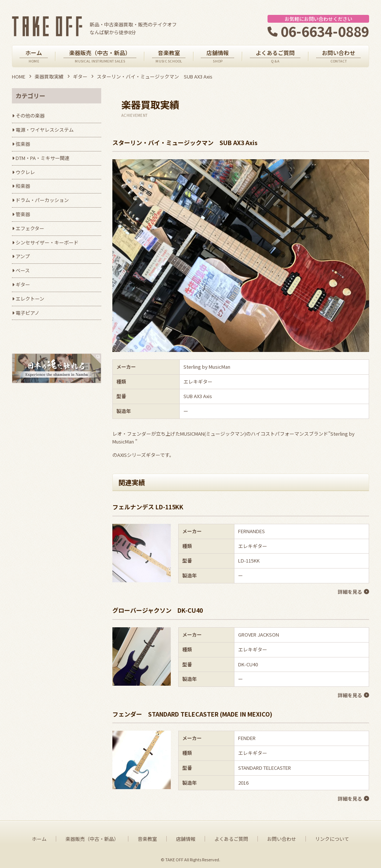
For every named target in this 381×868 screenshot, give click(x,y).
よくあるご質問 (231, 836)
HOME (19, 76)
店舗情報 (186, 836)
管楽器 (23, 214)
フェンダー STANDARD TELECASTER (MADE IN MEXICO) (192, 712)
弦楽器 (23, 144)
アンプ (23, 256)
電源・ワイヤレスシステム (45, 130)
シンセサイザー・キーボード (47, 242)
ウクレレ (25, 172)
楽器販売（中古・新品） (92, 836)
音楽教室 (147, 836)
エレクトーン (30, 299)
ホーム (39, 836)
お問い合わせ (282, 836)
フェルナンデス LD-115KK (148, 507)
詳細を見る (350, 591)
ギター (80, 76)
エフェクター (30, 228)
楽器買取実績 (49, 76)
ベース (23, 270)
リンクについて (332, 836)
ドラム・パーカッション (42, 200)
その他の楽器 (30, 116)
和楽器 (23, 186)
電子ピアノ (28, 313)
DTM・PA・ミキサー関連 (43, 158)
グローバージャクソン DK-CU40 (158, 609)
